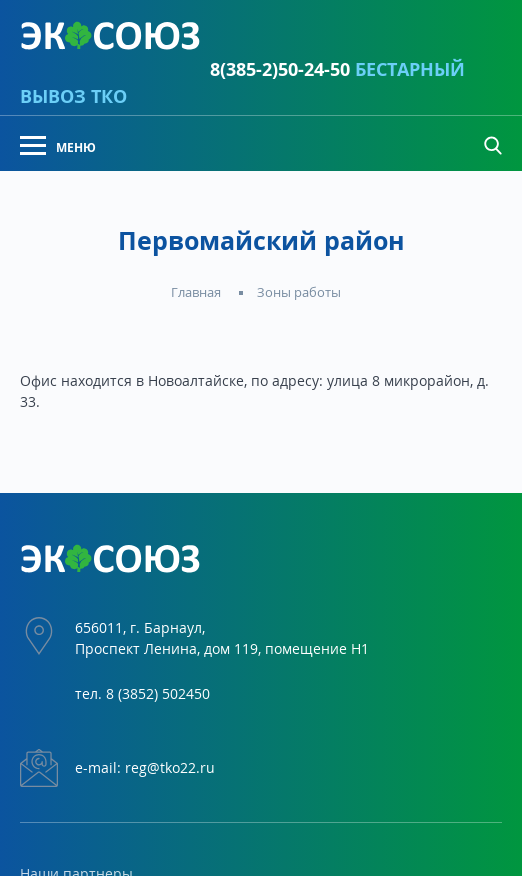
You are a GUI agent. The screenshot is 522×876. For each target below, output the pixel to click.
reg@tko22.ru (170, 767)
